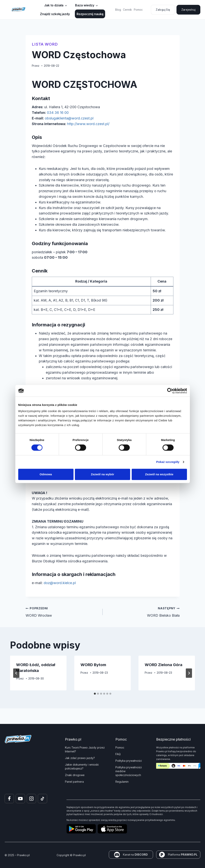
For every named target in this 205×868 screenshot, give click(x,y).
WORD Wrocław (62, 611)
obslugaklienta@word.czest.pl (69, 118)
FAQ (118, 754)
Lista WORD (45, 44)
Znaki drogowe (75, 775)
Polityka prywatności (129, 761)
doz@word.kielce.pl (60, 583)
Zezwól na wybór (102, 474)
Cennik (127, 10)
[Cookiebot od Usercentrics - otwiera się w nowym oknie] (170, 391)
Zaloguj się (163, 10)
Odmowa (46, 474)
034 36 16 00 (58, 113)
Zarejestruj (188, 10)
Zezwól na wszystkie (159, 474)
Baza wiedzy (85, 5)
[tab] (95, 694)
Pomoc (138, 10)
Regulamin (122, 782)
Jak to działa (54, 5)
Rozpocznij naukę (90, 14)
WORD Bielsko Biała (143, 611)
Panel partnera (74, 782)
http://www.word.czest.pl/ (88, 124)
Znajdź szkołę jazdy (55, 14)
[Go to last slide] (16, 673)
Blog (118, 10)
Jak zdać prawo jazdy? (80, 758)
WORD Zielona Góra (163, 665)
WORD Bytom (93, 665)
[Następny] (189, 673)
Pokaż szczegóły (168, 462)
